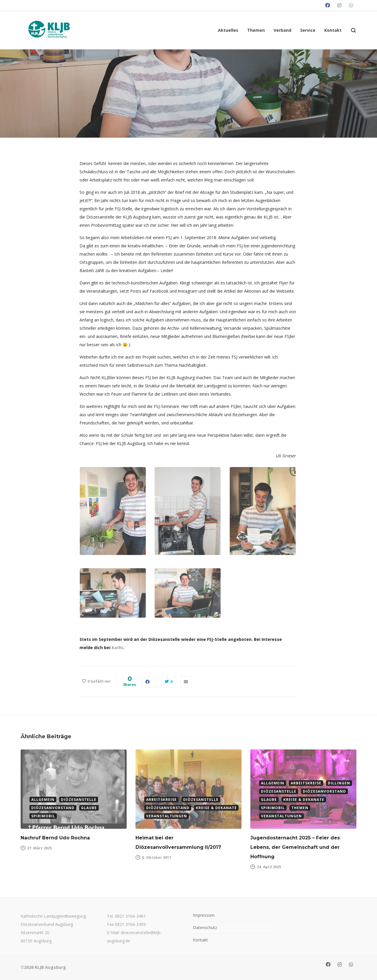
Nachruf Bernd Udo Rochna (56, 838)
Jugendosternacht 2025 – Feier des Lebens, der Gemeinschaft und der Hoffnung (295, 847)
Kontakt (200, 940)
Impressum (204, 915)
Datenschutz (205, 927)
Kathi (117, 647)
